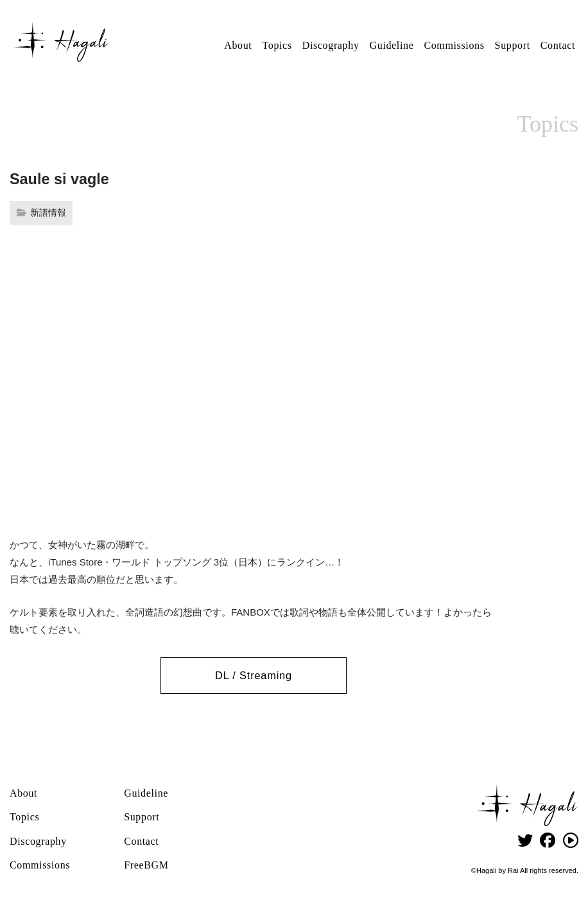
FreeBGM (146, 864)
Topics (277, 45)
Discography (331, 45)
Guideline (392, 45)
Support (513, 45)
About (238, 45)
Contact (558, 45)
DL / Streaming (254, 675)
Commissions (454, 45)
